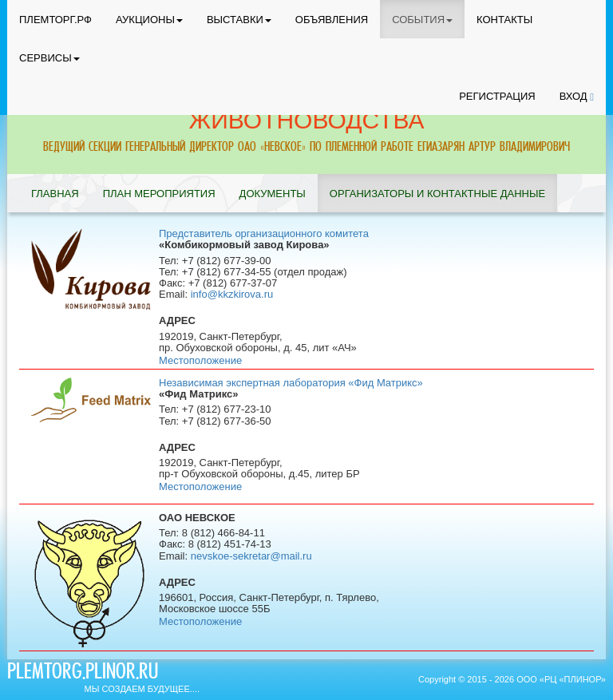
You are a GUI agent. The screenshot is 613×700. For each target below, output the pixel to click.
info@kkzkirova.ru (232, 294)
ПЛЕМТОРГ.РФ (55, 20)
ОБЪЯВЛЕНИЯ (332, 20)
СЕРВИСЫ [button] (49, 58)
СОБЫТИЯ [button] (422, 20)
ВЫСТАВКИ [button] (239, 20)
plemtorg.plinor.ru (83, 674)
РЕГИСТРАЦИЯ (497, 96)
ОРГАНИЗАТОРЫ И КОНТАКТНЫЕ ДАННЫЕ (437, 194)
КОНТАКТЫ (504, 20)
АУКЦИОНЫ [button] (149, 20)
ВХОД (577, 96)
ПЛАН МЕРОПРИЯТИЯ (159, 194)
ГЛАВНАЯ (55, 194)
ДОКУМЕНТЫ (273, 194)
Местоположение (200, 360)
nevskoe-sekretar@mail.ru (251, 556)
